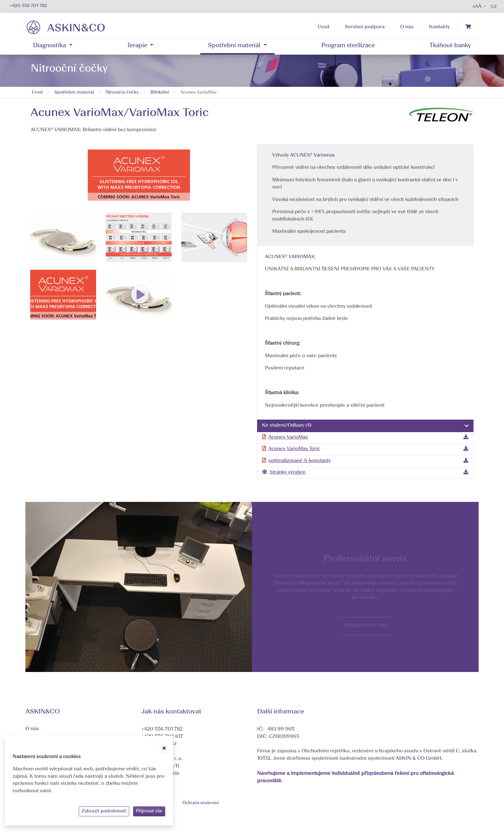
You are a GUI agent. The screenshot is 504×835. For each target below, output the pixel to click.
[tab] (365, 426)
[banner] (66, 27)
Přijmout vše (149, 811)
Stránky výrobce (288, 472)
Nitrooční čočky (122, 92)
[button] (479, 6)
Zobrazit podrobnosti (104, 811)
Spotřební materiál (74, 92)
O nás (32, 729)
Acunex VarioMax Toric (294, 449)
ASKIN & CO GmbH (419, 758)
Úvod (37, 92)
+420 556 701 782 (28, 6)
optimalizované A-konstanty (300, 461)
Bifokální (160, 92)
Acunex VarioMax (288, 437)
